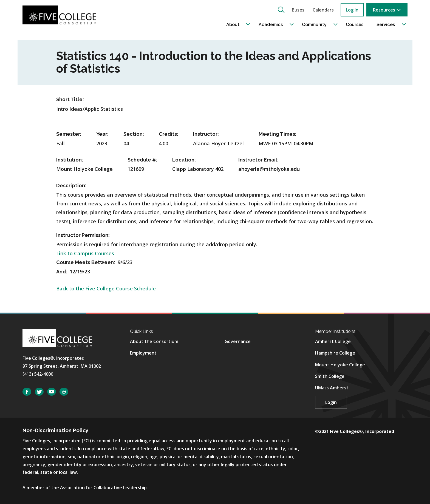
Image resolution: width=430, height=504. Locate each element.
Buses (298, 10)
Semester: (69, 134)
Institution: (70, 160)
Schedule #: (142, 160)
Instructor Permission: (83, 235)
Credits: (169, 134)
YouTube (52, 392)
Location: (184, 160)
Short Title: (70, 99)
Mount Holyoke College (340, 365)
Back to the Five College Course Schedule (106, 288)
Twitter (39, 392)
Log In (352, 10)
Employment (143, 353)
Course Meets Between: (86, 262)
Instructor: (206, 134)
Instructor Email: (258, 160)
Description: (71, 186)
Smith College (330, 376)
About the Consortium (154, 341)
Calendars (323, 10)
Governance (238, 341)
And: (62, 272)
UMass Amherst (332, 388)
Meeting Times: (278, 134)
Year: (102, 134)
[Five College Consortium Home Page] (61, 15)
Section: (134, 134)
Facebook (27, 392)
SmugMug (64, 392)
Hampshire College (335, 353)
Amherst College (333, 341)
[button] (281, 10)
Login (331, 402)
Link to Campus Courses (85, 253)
